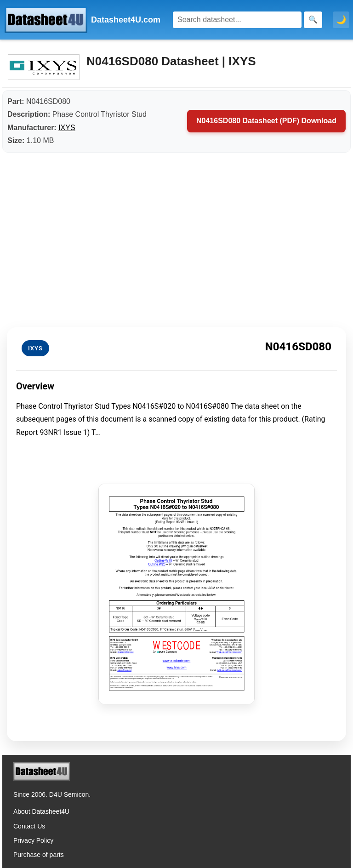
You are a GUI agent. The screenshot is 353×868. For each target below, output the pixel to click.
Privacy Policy (33, 840)
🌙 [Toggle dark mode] (341, 20)
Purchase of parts (39, 855)
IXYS (67, 128)
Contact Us (29, 826)
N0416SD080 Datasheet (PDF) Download (266, 121)
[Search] (237, 20)
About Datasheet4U (41, 811)
